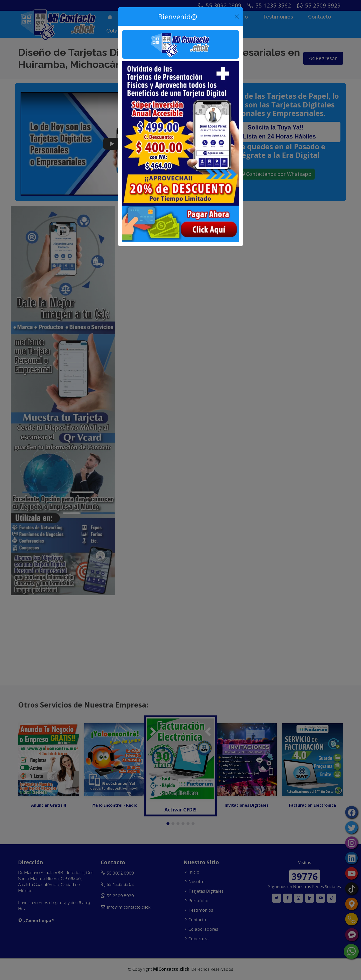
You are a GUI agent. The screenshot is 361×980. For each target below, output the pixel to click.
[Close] (237, 17)
